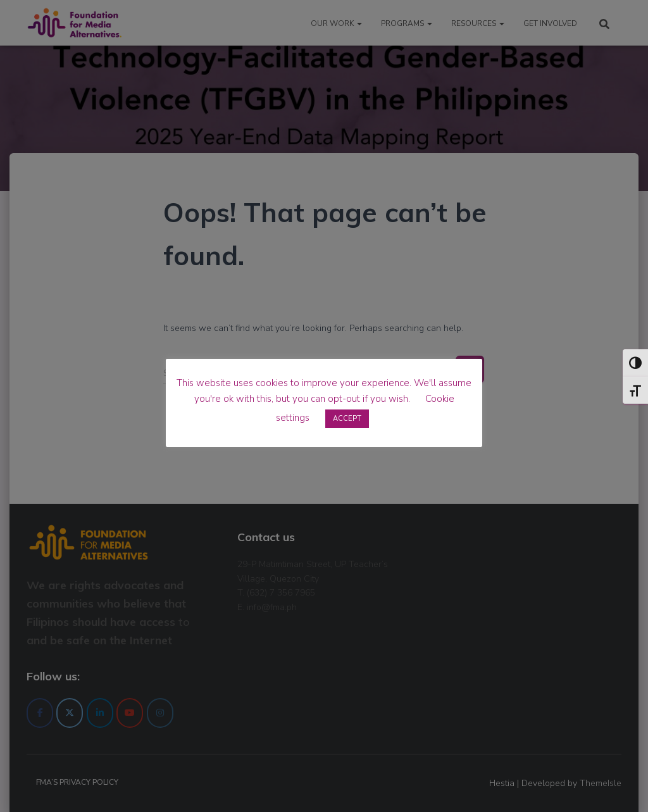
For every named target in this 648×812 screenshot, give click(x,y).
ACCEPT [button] (347, 419)
